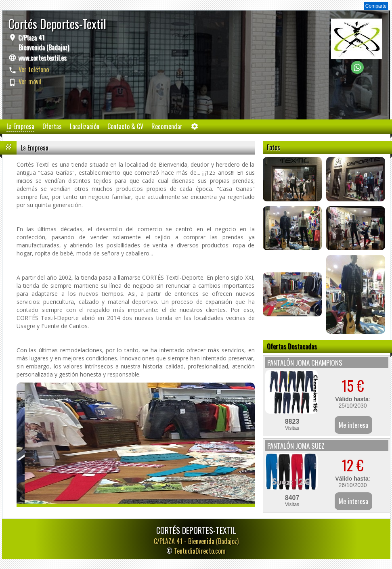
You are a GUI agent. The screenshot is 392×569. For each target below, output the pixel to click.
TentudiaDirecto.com (200, 551)
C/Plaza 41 (43, 42)
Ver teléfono (34, 69)
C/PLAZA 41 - (196, 541)
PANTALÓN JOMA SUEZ (296, 446)
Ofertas (52, 126)
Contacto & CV (125, 126)
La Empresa (20, 126)
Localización (85, 126)
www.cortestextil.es (42, 58)
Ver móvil (30, 82)
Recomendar (167, 126)
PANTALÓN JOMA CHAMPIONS (305, 363)
